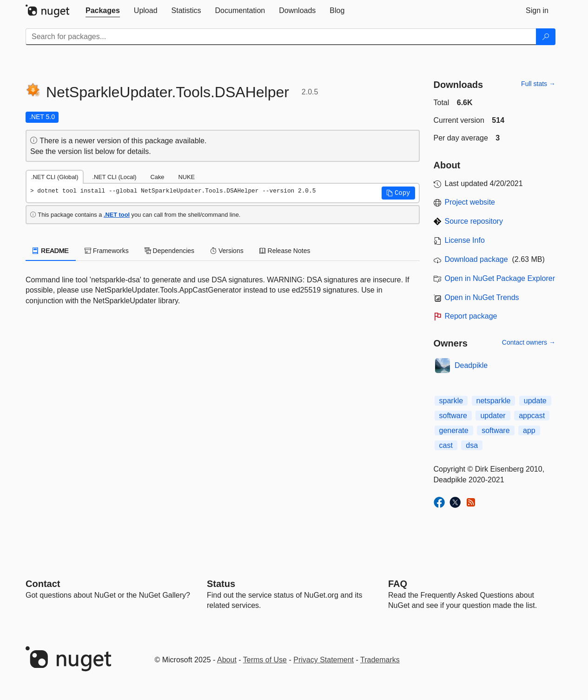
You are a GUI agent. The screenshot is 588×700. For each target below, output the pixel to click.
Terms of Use (265, 660)
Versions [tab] (227, 251)
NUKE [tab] (186, 177)
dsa (472, 445)
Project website (470, 202)
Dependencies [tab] (169, 251)
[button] (398, 193)
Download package (476, 259)
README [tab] (51, 251)
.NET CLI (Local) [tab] (114, 177)
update (535, 401)
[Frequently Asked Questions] (398, 584)
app (529, 430)
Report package (471, 316)
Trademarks (380, 660)
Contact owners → (529, 342)
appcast (532, 416)
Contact (43, 584)
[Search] (546, 37)
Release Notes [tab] (285, 251)
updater (493, 416)
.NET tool (117, 215)
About (227, 660)
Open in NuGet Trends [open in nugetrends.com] (482, 297)
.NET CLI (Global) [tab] (55, 177)
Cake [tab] (158, 177)
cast (446, 445)
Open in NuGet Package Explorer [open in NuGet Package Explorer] (500, 278)
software (453, 416)
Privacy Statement (324, 660)
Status (221, 584)
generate (454, 430)
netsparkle (494, 401)
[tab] (103, 11)
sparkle (451, 401)
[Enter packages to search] (281, 37)
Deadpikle (471, 365)
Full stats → (538, 84)
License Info (465, 240)
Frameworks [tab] (107, 251)
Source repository (474, 221)
